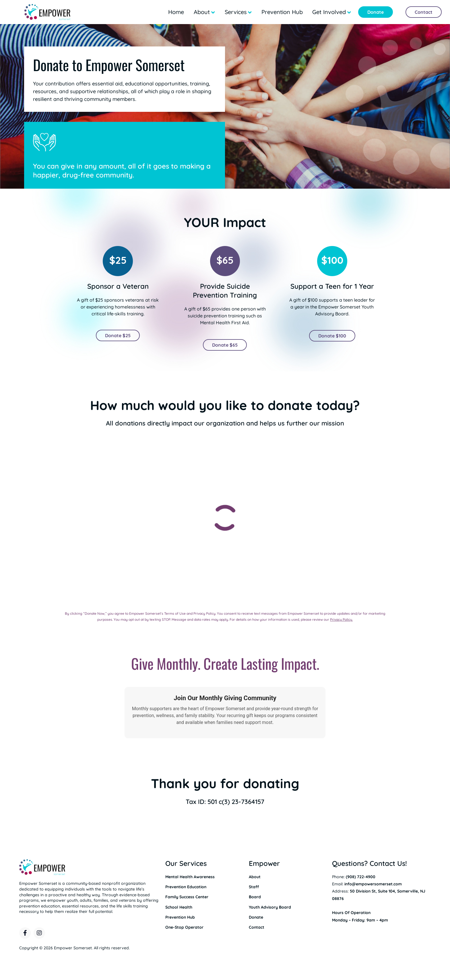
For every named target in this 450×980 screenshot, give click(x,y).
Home (176, 12)
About (202, 12)
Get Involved (329, 12)
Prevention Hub (282, 12)
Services (236, 12)
